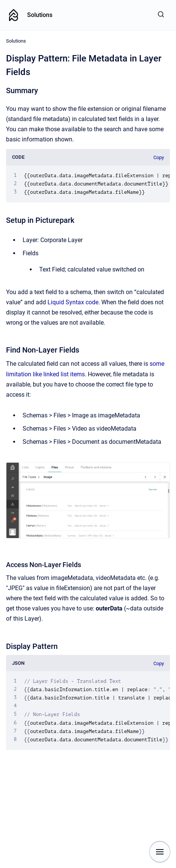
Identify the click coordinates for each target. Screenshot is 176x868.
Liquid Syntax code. (74, 302)
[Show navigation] (160, 852)
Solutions (40, 15)
